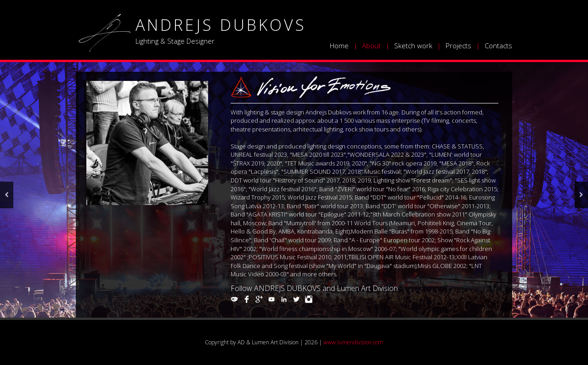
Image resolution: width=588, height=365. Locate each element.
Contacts (498, 46)
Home (339, 46)
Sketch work (413, 46)
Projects (458, 46)
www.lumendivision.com (353, 342)
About (371, 46)
